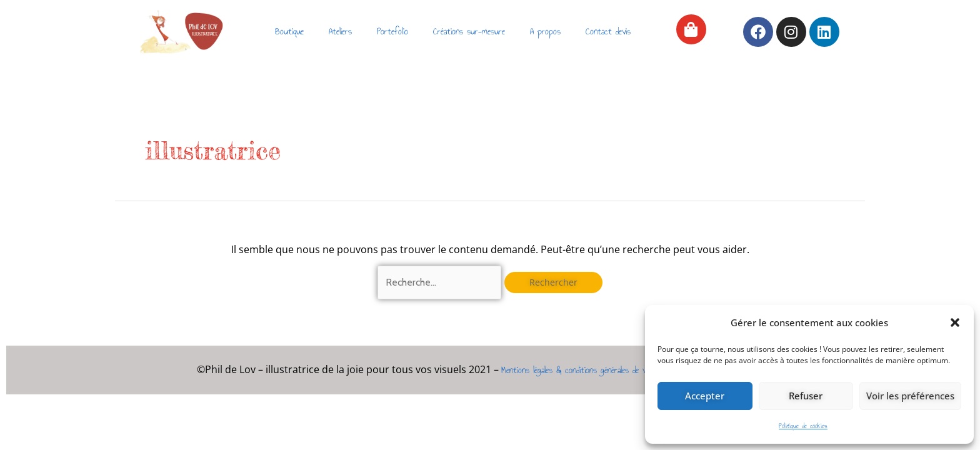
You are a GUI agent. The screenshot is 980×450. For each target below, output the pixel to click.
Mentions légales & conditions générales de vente (581, 370)
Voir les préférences (910, 396)
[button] (955, 322)
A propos (545, 32)
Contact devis (608, 32)
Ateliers (340, 32)
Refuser (806, 396)
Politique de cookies (803, 426)
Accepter (705, 396)
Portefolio (392, 32)
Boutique (289, 32)
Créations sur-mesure (469, 32)
